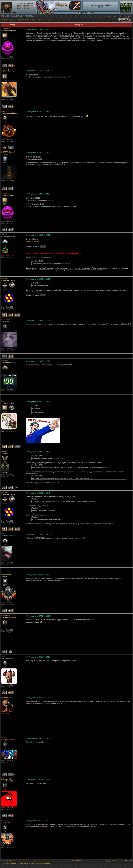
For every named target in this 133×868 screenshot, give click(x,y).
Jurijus (4, 234)
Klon (3, 401)
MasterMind (6, 574)
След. (131, 16)
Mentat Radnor (7, 697)
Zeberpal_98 (6, 779)
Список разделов (9, 20)
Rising (4, 534)
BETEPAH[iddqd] (8, 152)
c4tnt (3, 111)
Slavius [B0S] (7, 70)
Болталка (22, 20)
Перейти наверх (77, 861)
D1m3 (4, 738)
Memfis (4, 451)
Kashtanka (6, 320)
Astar (4, 656)
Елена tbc (5, 820)
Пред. (109, 16)
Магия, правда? (32, 241)
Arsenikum (6, 29)
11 (121, 16)
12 (124, 16)
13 (126, 16)
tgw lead (5, 361)
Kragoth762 (6, 615)
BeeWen (5, 278)
